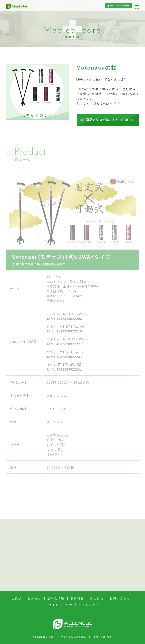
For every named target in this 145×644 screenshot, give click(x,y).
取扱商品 (77, 598)
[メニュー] (137, 7)
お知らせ (35, 598)
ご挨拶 (17, 598)
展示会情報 (56, 598)
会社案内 (97, 598)
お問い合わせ (120, 598)
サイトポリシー (61, 605)
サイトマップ (89, 605)
